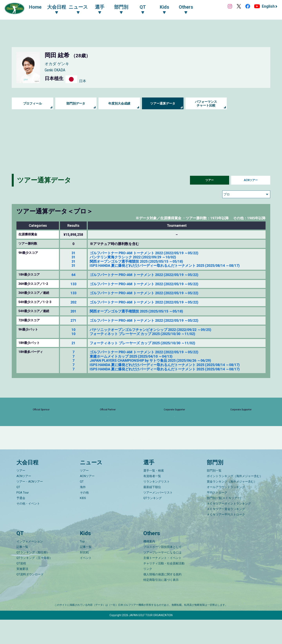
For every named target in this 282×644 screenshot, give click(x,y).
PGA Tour (23, 517)
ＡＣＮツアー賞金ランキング (226, 534)
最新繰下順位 (152, 512)
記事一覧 (22, 571)
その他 (84, 517)
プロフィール (33, 103)
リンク (148, 593)
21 (73, 343)
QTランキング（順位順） (33, 577)
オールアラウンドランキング (226, 512)
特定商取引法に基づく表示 (161, 604)
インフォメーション (30, 566)
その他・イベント (28, 528)
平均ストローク (217, 517)
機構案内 (149, 566)
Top (82, 566)
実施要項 (22, 593)
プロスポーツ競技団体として (162, 571)
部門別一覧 (214, 495)
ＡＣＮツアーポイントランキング (229, 528)
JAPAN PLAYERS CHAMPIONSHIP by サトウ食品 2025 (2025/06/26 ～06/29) (150, 360)
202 (73, 302)
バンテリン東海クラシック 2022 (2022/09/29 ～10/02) (133, 257)
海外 (83, 512)
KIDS (83, 523)
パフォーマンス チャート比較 (206, 103)
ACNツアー (251, 180)
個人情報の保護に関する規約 (162, 599)
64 (73, 275)
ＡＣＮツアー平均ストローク (226, 539)
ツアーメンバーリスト (158, 517)
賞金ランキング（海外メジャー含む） (232, 506)
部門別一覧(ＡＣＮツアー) (224, 523)
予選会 (21, 523)
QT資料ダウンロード (30, 599)
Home (39, 7)
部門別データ (76, 103)
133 (73, 284)
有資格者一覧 (152, 501)
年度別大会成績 (119, 103)
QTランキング (153, 523)
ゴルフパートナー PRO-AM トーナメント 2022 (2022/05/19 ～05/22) (144, 253)
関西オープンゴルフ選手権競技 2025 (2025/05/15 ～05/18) (136, 261)
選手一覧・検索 (154, 495)
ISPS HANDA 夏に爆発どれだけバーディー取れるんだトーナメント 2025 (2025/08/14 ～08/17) (165, 266)
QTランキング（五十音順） (34, 582)
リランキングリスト (157, 506)
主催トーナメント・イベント (162, 582)
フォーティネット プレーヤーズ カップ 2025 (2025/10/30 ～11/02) (142, 334)
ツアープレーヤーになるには (162, 577)
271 (73, 320)
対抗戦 (84, 577)
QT (18, 512)
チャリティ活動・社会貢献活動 (164, 588)
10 (73, 330)
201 (73, 311)
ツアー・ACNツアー (30, 506)
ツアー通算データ (163, 103)
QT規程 (21, 588)
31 (73, 253)
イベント (86, 582)
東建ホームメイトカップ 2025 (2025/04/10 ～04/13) (131, 356)
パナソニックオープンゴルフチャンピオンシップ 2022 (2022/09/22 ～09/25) (150, 330)
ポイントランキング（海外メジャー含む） (235, 501)
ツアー (210, 180)
